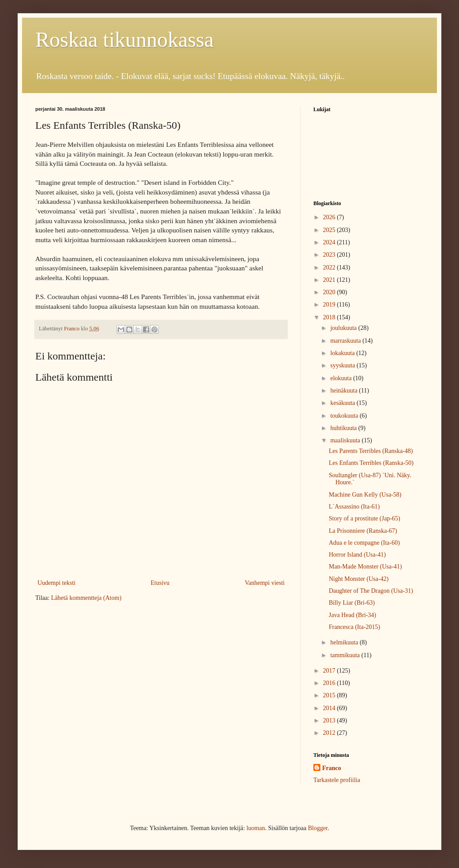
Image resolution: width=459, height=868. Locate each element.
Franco (332, 768)
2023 (330, 255)
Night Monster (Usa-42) (359, 579)
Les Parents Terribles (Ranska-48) (371, 451)
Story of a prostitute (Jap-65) (365, 518)
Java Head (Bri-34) (352, 615)
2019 (330, 305)
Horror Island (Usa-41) (357, 555)
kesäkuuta (343, 403)
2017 (330, 671)
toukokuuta (345, 416)
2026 (330, 217)
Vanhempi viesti (265, 583)
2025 (330, 230)
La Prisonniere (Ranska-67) (363, 531)
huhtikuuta (344, 428)
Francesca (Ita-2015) (354, 627)
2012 (330, 733)
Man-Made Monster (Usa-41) (365, 567)
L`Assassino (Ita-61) (354, 507)
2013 (330, 720)
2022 (330, 268)
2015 (330, 695)
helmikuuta (345, 642)
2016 (330, 683)
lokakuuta (343, 353)
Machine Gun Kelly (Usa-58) (365, 495)
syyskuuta (343, 365)
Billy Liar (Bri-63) (352, 603)
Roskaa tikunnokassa (124, 39)
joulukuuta (344, 328)
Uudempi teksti (56, 583)
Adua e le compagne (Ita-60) (364, 543)
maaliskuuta (346, 440)
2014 (330, 708)
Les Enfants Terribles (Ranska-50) (371, 463)
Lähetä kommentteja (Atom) (86, 598)
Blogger (318, 828)
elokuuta (342, 378)
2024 (330, 242)
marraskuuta (346, 341)
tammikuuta (346, 655)
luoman (256, 828)
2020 (330, 292)
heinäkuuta (344, 391)
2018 (330, 317)
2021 (330, 280)
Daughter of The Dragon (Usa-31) (371, 591)
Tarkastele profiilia (337, 780)
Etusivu (160, 583)
